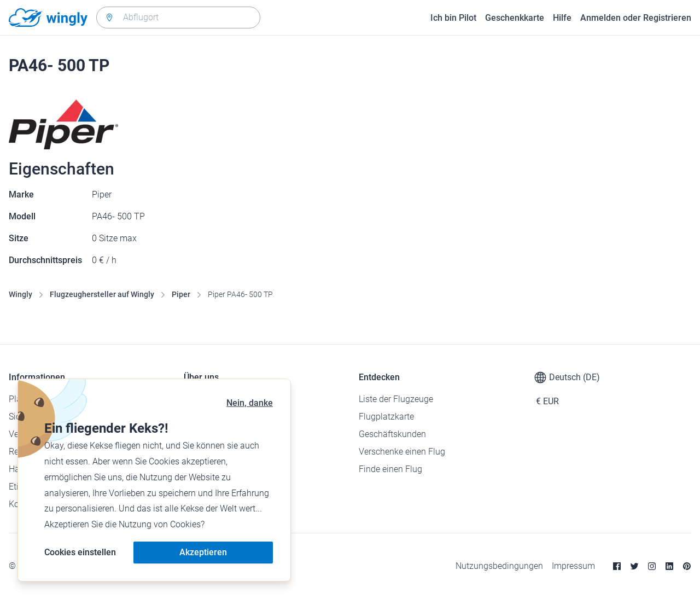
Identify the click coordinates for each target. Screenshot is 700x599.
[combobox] (178, 18)
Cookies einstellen (80, 552)
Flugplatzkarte (386, 417)
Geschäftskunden (392, 434)
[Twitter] (634, 566)
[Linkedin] (669, 566)
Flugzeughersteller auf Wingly (102, 294)
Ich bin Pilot (453, 18)
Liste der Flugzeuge (396, 399)
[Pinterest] (687, 566)
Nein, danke (250, 403)
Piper (181, 294)
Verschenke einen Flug (402, 452)
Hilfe (562, 18)
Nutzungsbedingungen (499, 566)
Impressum (573, 566)
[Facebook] (617, 566)
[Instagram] (652, 566)
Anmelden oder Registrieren (636, 18)
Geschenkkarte (515, 18)
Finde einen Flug (390, 469)
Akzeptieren (203, 552)
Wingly (21, 294)
